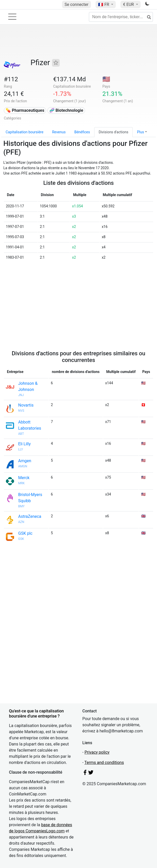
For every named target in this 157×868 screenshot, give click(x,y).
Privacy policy (97, 752)
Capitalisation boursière (24, 132)
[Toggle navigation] (12, 17)
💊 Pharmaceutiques (25, 110)
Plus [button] (140, 132)
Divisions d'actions (113, 132)
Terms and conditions (104, 763)
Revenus (59, 132)
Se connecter (76, 4)
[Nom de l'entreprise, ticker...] (121, 17)
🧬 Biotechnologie (66, 110)
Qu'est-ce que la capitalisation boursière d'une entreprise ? (36, 713)
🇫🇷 (104, 4)
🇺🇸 (106, 79)
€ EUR (129, 4)
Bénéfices (82, 132)
